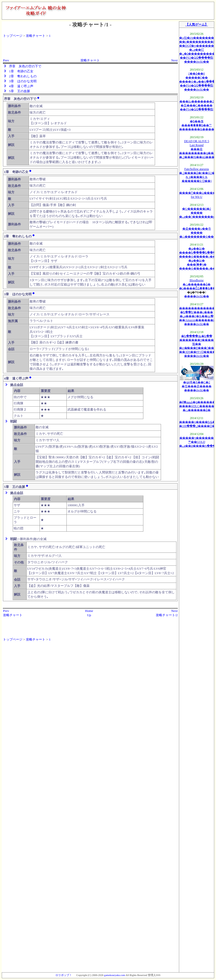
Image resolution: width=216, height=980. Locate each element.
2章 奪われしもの (23, 76)
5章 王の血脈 (20, 91)
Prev (6, 60)
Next (174, 60)
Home (89, 611)
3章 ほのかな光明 (23, 81)
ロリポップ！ (64, 975)
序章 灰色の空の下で (25, 66)
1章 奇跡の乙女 (21, 71)
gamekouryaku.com (114, 975)
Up (89, 615)
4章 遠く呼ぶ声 (21, 86)
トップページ (13, 36)
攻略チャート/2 (167, 615)
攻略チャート (36, 36)
